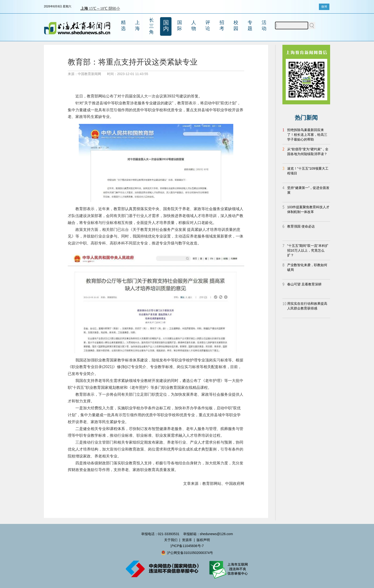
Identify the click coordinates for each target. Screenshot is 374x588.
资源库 (187, 540)
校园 (236, 25)
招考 (222, 25)
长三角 (151, 26)
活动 (264, 25)
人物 (194, 25)
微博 (324, 7)
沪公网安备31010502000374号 (187, 553)
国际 (180, 25)
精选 (123, 25)
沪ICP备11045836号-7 (187, 546)
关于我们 (171, 540)
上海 (137, 25)
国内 (166, 25)
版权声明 (203, 540)
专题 (250, 25)
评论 (208, 25)
